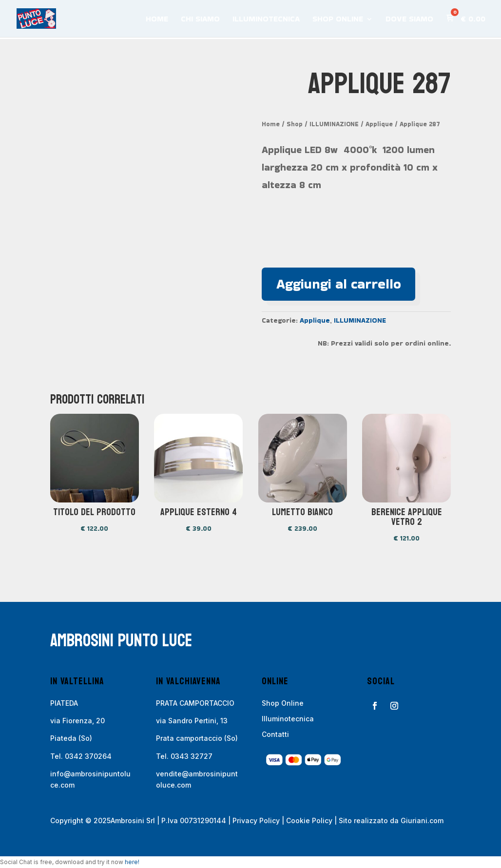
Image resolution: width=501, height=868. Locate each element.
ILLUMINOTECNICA (266, 20)
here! (132, 862)
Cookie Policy (309, 820)
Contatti (275, 735)
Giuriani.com (422, 820)
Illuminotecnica (288, 719)
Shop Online (283, 703)
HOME (157, 20)
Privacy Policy (256, 820)
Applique (379, 124)
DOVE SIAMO (409, 20)
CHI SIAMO (200, 20)
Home (271, 124)
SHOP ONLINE (338, 20)
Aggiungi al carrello (339, 284)
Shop (295, 124)
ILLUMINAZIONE (334, 124)
